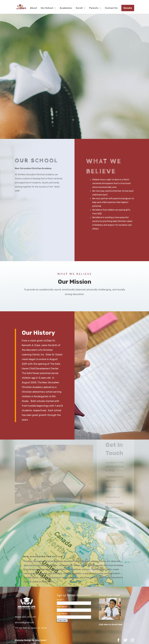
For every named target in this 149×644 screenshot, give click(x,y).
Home (23, 8)
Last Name (62, 614)
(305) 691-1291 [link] (29, 617)
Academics (66, 8)
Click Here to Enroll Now (111, 624)
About (34, 8)
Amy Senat (41, 640)
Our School (47, 8)
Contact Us (111, 8)
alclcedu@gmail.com (24, 622)
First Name (62, 607)
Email (60, 600)
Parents (94, 8)
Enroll (79, 8)
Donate (128, 8)
